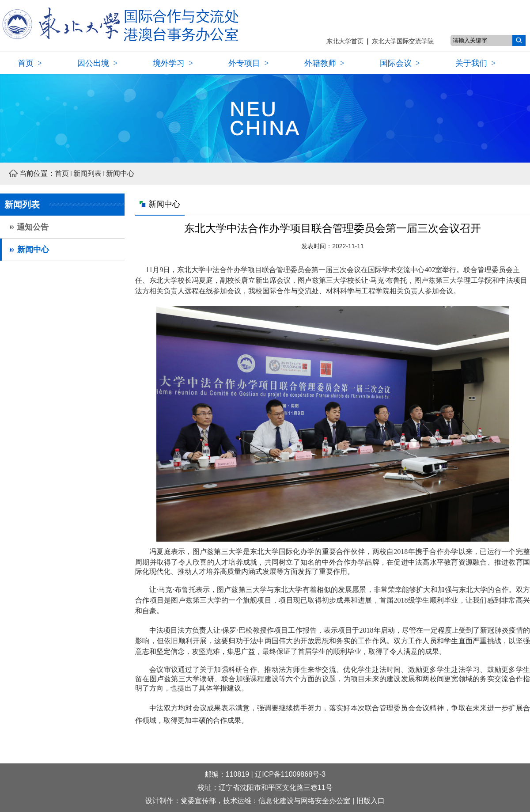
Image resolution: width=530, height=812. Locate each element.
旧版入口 (371, 801)
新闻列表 (87, 173)
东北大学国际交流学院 (403, 41)
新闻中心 (120, 173)
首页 (62, 173)
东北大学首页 (347, 41)
